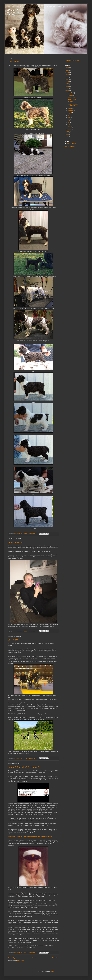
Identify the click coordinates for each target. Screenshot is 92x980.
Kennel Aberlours (71, 144)
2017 (68, 89)
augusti (70, 113)
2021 (68, 79)
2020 (68, 82)
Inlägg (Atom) (20, 961)
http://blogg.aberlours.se (72, 61)
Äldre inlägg (55, 958)
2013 (68, 137)
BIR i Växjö (13, 640)
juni (69, 118)
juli (69, 115)
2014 (68, 134)
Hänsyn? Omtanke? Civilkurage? (24, 767)
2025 (68, 70)
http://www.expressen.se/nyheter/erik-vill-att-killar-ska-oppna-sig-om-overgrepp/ (30, 836)
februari (70, 127)
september (71, 111)
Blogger (52, 971)
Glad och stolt (14, 61)
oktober (70, 108)
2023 (68, 75)
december (71, 93)
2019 (68, 84)
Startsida (34, 958)
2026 (68, 68)
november (71, 95)
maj (69, 120)
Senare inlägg (12, 958)
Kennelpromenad (16, 542)
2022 (68, 77)
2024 (68, 72)
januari (70, 129)
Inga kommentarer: (32, 533)
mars (69, 124)
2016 (68, 91)
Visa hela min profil (70, 146)
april (69, 122)
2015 (68, 132)
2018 (68, 86)
